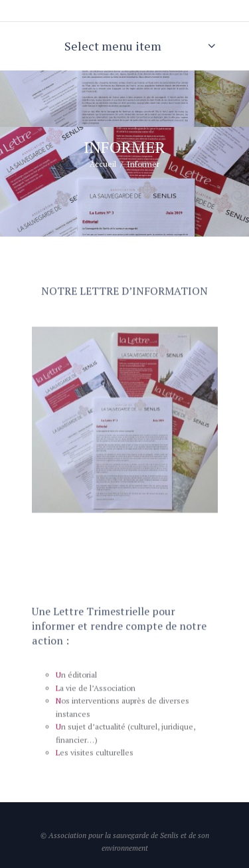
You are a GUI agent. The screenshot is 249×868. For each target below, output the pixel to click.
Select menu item (113, 46)
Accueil (103, 164)
